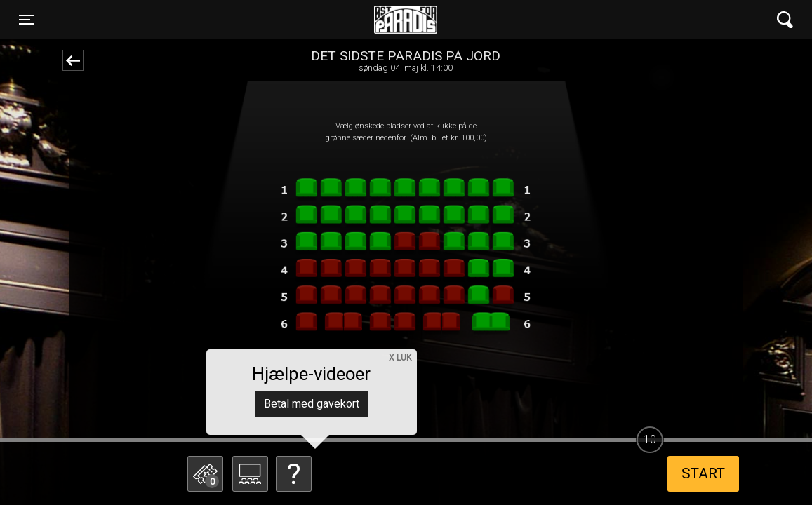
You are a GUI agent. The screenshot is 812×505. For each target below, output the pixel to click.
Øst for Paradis (406, 20)
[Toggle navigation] (27, 20)
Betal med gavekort (312, 404)
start (703, 473)
